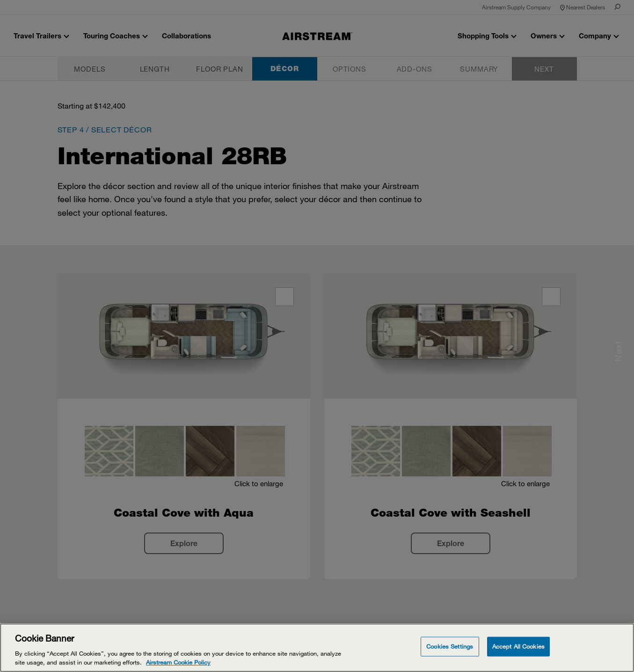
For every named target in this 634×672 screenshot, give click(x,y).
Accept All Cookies (518, 646)
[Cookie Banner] (317, 648)
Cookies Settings (450, 646)
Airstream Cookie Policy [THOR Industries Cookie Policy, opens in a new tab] (178, 662)
